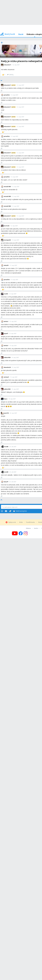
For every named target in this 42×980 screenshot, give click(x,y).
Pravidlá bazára (30, 522)
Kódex (21, 522)
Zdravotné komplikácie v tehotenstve (20, 56)
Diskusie (4, 56)
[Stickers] (10, 511)
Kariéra (36, 528)
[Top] (2, 500)
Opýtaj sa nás (12, 522)
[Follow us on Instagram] (27, 533)
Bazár (21, 34)
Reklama (28, 528)
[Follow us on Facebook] (21, 533)
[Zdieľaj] (10, 75)
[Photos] (6, 511)
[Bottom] (2, 80)
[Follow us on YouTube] (15, 533)
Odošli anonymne (20, 511)
